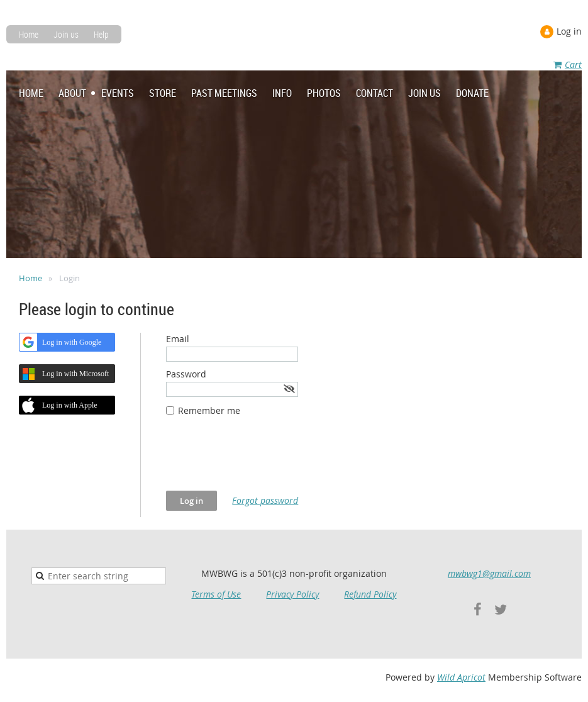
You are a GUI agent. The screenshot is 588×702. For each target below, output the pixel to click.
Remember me (209, 410)
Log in (569, 31)
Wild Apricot (461, 677)
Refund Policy (370, 594)
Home (29, 34)
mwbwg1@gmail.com (489, 573)
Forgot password (265, 500)
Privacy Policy (292, 594)
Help (101, 34)
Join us (66, 34)
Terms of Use (216, 594)
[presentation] (262, 460)
